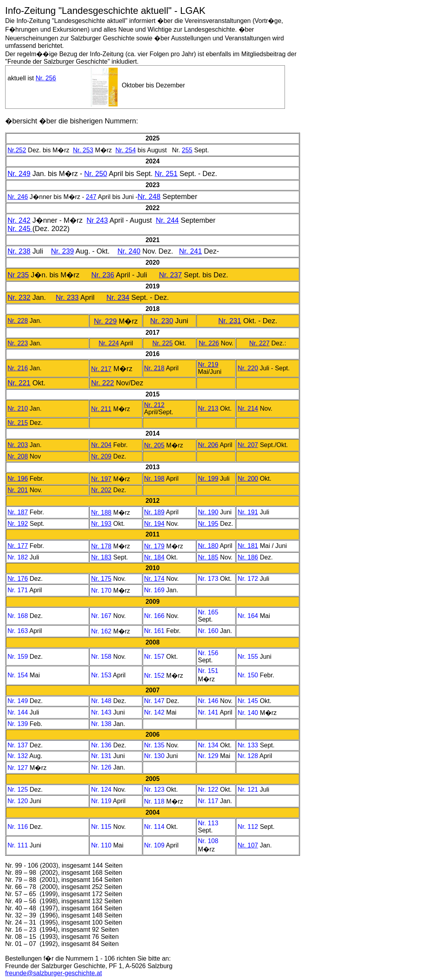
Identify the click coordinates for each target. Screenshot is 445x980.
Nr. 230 (162, 321)
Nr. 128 (248, 756)
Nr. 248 (149, 197)
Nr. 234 (118, 298)
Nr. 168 (18, 616)
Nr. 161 (155, 631)
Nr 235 (18, 275)
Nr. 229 (105, 321)
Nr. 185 (208, 557)
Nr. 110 (102, 845)
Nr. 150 (249, 675)
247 (91, 197)
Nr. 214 (248, 408)
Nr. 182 (18, 557)
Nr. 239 (62, 251)
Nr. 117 (209, 801)
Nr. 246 (18, 197)
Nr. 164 (248, 616)
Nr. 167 (101, 616)
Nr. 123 (155, 789)
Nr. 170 (101, 590)
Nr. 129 (209, 756)
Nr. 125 (19, 789)
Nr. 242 (19, 220)
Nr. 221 (19, 383)
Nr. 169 (155, 590)
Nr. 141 (209, 712)
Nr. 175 (101, 579)
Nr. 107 (248, 845)
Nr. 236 (103, 275)
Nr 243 (97, 220)
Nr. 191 (248, 512)
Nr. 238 (19, 251)
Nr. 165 (208, 612)
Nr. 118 (155, 801)
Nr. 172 (248, 579)
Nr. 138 (102, 724)
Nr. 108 (208, 841)
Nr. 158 (101, 657)
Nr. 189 (155, 512)
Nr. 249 (19, 174)
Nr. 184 (155, 557)
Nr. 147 (155, 701)
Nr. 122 (209, 789)
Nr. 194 (155, 524)
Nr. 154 (18, 675)
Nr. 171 (18, 590)
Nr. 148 (102, 701)
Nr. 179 (155, 546)
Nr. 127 (19, 768)
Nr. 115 (102, 827)
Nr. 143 (102, 712)
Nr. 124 (102, 789)
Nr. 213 (208, 408)
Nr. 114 (155, 827)
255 (187, 150)
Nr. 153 (101, 675)
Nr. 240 (129, 251)
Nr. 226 (209, 343)
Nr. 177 (18, 546)
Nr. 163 (18, 631)
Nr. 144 (19, 712)
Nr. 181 (248, 546)
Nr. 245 (20, 229)
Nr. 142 (155, 712)
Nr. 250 (96, 174)
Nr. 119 (102, 801)
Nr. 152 (155, 676)
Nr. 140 (249, 713)
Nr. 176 (18, 579)
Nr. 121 (249, 789)
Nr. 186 (248, 557)
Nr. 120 (19, 801)
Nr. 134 (209, 745)
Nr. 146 (209, 701)
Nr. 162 (101, 631)
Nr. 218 (155, 368)
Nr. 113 (208, 823)
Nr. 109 (155, 845)
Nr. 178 (101, 546)
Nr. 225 (162, 343)
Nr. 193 (101, 524)
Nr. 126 (102, 767)
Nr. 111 (19, 845)
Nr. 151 (208, 671)
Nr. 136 (102, 745)
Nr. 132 (18, 756)
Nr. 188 (101, 513)
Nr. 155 (248, 657)
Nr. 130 (155, 756)
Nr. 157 (155, 657)
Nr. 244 (167, 220)
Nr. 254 (126, 150)
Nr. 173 (208, 579)
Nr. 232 (19, 298)
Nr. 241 (190, 251)
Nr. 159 (18, 657)
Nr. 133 (249, 745)
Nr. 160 (208, 631)
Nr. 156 (208, 653)
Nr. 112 (249, 827)
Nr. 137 (19, 745)
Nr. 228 (18, 321)
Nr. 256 (46, 78)
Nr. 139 (19, 724)
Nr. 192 (18, 524)
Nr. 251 (166, 174)
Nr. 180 (208, 546)
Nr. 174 (155, 579)
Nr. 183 (101, 557)
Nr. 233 (67, 298)
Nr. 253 (83, 150)
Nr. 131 (102, 756)
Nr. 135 (155, 745)
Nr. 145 (249, 701)
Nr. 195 (208, 524)
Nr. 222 (102, 383)
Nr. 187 (18, 512)
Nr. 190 (208, 512)
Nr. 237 (170, 275)
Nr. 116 (19, 827)
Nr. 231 (230, 321)
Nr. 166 (155, 616)
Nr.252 (17, 150)
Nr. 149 (19, 701)
